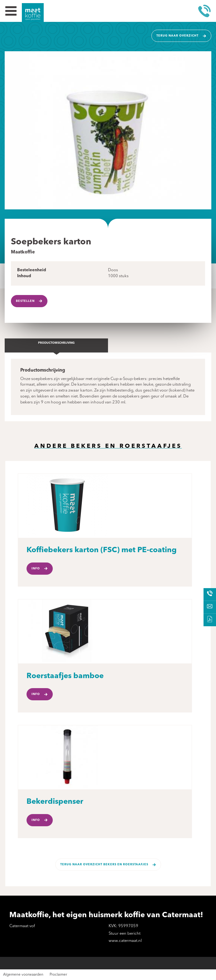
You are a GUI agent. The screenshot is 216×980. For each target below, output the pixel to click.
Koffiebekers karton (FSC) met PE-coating (102, 550)
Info (36, 569)
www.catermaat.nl (125, 941)
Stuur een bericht (125, 934)
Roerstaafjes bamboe (65, 676)
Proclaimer (58, 975)
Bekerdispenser (55, 802)
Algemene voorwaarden (23, 975)
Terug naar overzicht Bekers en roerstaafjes (104, 865)
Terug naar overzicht (177, 36)
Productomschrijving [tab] (56, 343)
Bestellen (25, 301)
